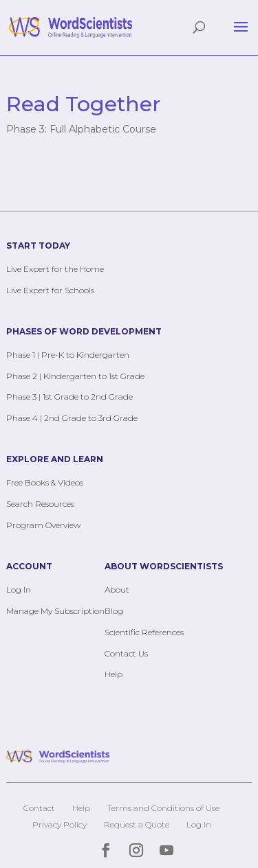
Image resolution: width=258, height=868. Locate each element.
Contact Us (126, 653)
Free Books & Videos (45, 482)
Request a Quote (137, 824)
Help (114, 674)
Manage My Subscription (55, 611)
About (117, 590)
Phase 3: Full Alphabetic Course (81, 129)
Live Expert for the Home (55, 269)
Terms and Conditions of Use (163, 808)
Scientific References (144, 632)
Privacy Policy (60, 824)
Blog (114, 611)
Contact (39, 808)
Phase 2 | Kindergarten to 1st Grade (75, 376)
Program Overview (43, 525)
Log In (19, 590)
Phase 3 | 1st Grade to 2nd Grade (69, 397)
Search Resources (40, 504)
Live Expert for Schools (50, 290)
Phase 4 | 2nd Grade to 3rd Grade (72, 418)
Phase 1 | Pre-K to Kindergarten (68, 355)
